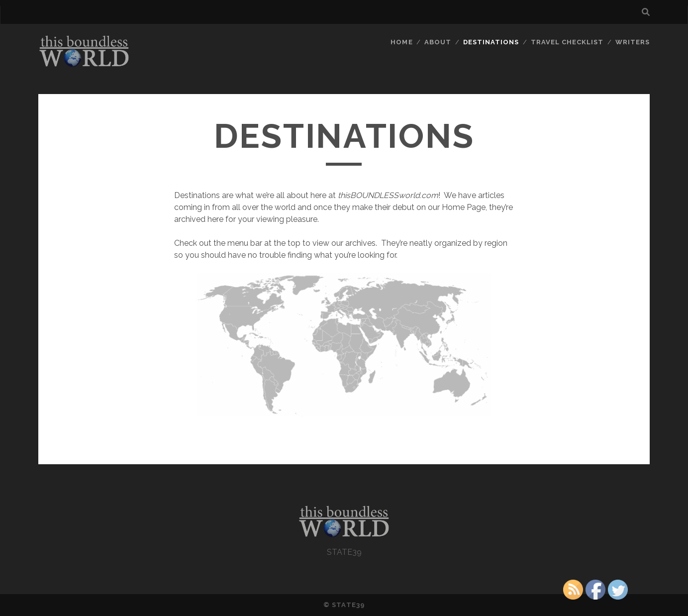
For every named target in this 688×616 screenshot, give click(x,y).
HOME (401, 42)
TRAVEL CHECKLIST (567, 42)
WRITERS (633, 42)
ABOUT (438, 42)
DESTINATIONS (491, 42)
